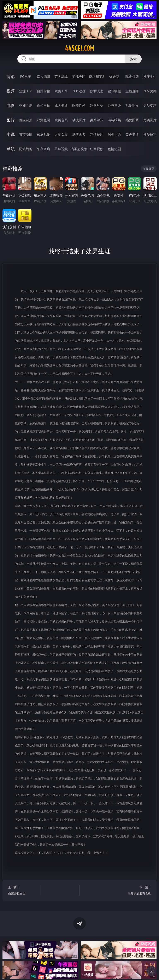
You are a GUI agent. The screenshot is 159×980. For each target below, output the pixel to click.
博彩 (11, 77)
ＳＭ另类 (150, 91)
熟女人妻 (97, 91)
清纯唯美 (114, 120)
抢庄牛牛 (150, 77)
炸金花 (114, 77)
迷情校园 (97, 134)
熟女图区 (132, 120)
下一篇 (136, 891)
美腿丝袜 (97, 120)
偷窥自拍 (26, 120)
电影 (11, 105)
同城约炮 (26, 149)
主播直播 (132, 91)
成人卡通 (61, 106)
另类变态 (150, 106)
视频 (11, 91)
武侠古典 (79, 134)
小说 (11, 134)
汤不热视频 (79, 149)
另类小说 (114, 134)
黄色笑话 (132, 134)
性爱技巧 (150, 134)
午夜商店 (43, 149)
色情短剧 (114, 149)
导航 (11, 149)
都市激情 (26, 134)
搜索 (133, 59)
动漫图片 (79, 120)
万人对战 (61, 77)
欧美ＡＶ (61, 91)
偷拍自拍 (43, 106)
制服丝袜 (97, 106)
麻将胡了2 (97, 77)
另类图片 (150, 120)
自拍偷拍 (43, 91)
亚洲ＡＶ (26, 91)
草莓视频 (61, 149)
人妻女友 (61, 134)
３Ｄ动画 (79, 91)
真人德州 (43, 77)
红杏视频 (97, 149)
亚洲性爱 (26, 106)
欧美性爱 (79, 106)
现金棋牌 (132, 77)
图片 (11, 120)
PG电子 (26, 77)
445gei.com (79, 48)
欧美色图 (61, 120)
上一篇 (24, 891)
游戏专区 (79, 77)
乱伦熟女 (132, 106)
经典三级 (114, 106)
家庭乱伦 (43, 134)
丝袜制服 (114, 91)
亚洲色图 (43, 120)
